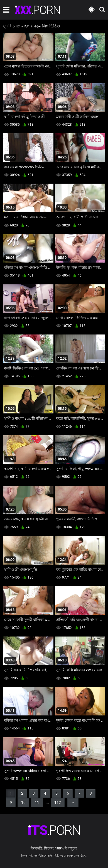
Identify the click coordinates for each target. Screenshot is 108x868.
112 (58, 803)
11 (37, 803)
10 (23, 803)
